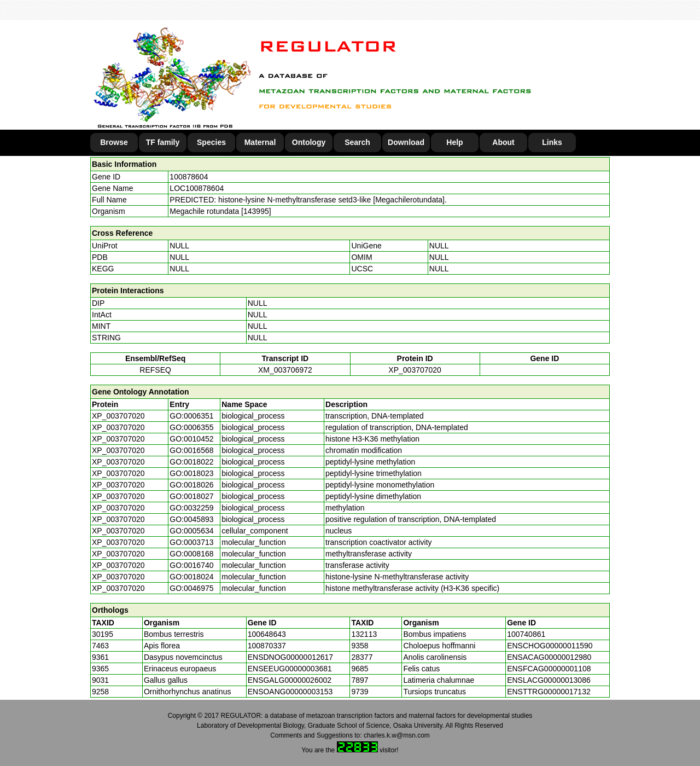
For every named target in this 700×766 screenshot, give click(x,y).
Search (357, 142)
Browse (114, 142)
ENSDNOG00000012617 (290, 657)
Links (552, 142)
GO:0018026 (191, 485)
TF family (163, 142)
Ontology (309, 142)
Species (211, 142)
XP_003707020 (415, 370)
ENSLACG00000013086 (549, 680)
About (503, 142)
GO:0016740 (191, 565)
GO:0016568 (191, 450)
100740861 (526, 634)
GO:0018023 (191, 473)
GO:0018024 (191, 577)
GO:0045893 (191, 519)
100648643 (267, 634)
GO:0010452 (191, 439)
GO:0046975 (191, 588)
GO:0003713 (191, 542)
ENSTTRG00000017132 (549, 692)
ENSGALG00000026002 (290, 680)
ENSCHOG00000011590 (550, 646)
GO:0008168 (191, 554)
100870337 (267, 646)
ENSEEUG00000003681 (290, 669)
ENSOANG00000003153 (290, 692)
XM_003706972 (285, 370)
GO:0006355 (191, 427)
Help (454, 142)
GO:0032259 (191, 508)
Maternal (260, 142)
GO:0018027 (191, 496)
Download (406, 142)
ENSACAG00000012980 (549, 657)
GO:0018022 (191, 462)
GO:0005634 (191, 531)
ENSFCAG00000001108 (549, 669)
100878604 (189, 177)
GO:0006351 (191, 416)
